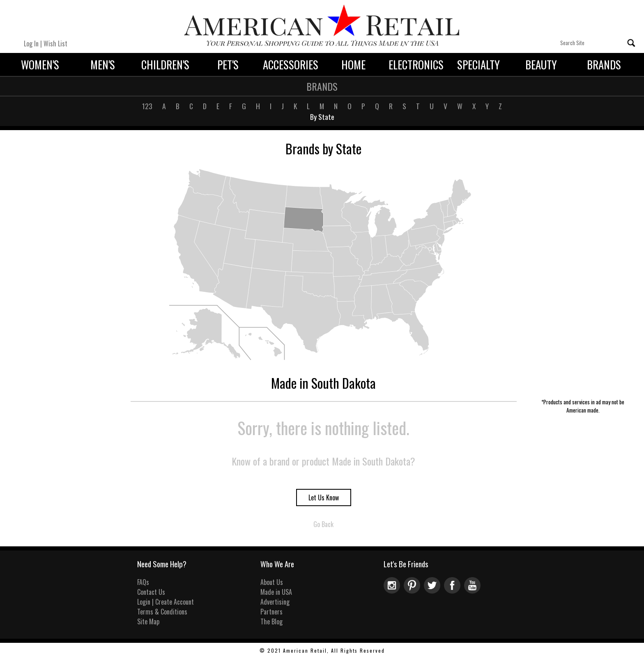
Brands (604, 64)
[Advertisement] (583, 273)
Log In (31, 44)
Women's (40, 64)
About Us (272, 582)
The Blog (271, 621)
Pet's (228, 64)
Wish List (55, 44)
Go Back (323, 524)
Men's (103, 64)
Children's (165, 64)
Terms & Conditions (162, 612)
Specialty (478, 64)
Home (353, 64)
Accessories (291, 64)
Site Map (148, 621)
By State (322, 117)
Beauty (541, 64)
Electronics (416, 64)
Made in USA (276, 592)
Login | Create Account (166, 602)
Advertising (275, 602)
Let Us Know (324, 498)
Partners (271, 612)
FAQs (143, 582)
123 (147, 106)
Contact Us (151, 592)
